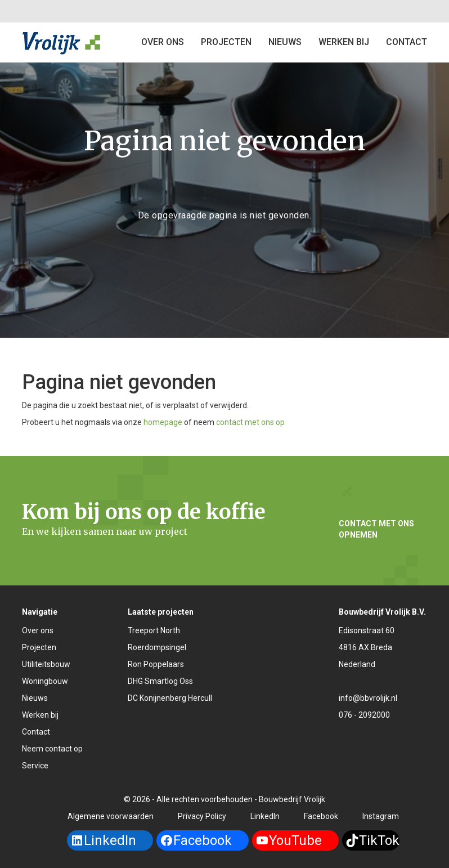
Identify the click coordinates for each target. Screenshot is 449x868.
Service (35, 766)
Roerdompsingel (157, 647)
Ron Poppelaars (156, 664)
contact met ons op (250, 422)
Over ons (163, 42)
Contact (36, 732)
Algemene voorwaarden (111, 816)
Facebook (321, 816)
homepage (163, 422)
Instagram (381, 816)
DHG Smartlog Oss (160, 681)
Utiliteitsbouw (46, 664)
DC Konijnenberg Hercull (170, 698)
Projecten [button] (226, 42)
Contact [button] (407, 42)
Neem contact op (52, 749)
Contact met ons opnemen (376, 529)
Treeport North (154, 630)
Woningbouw (45, 681)
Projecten (39, 647)
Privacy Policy (202, 816)
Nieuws (285, 42)
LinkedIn (265, 816)
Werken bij (344, 42)
